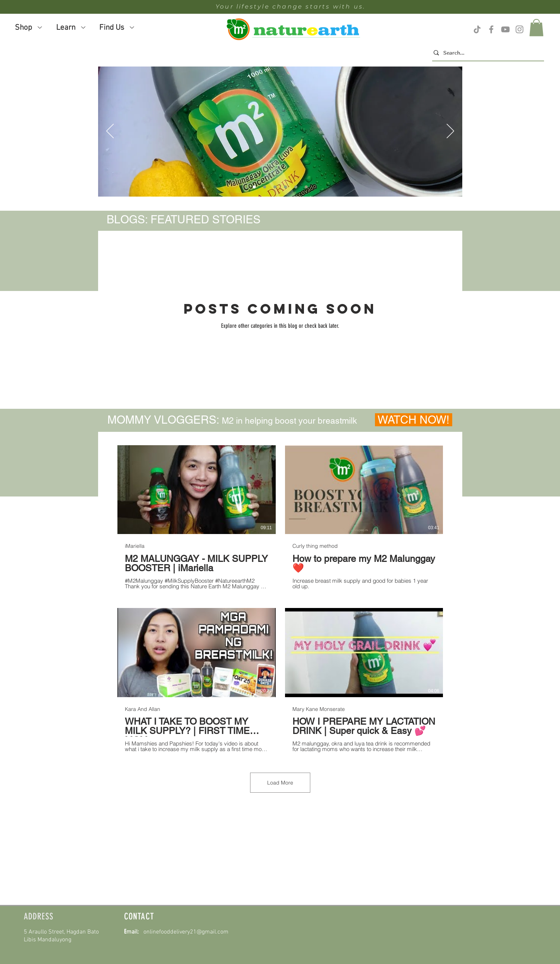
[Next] (450, 132)
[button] (536, 28)
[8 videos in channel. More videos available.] (280, 599)
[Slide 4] (254, 187)
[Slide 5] (265, 187)
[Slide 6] (275, 187)
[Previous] (110, 132)
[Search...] (486, 53)
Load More (280, 783)
